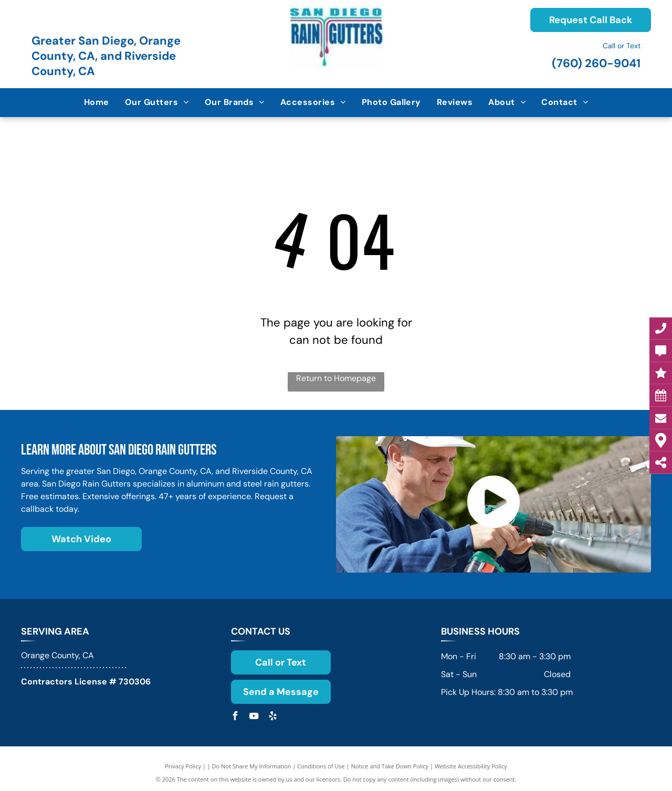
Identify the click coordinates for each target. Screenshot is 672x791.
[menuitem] (97, 102)
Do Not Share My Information (252, 766)
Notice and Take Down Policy (390, 766)
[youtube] (254, 717)
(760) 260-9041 (596, 63)
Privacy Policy (183, 766)
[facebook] (235, 717)
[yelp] (273, 717)
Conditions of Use (321, 766)
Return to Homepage (336, 378)
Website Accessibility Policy (471, 766)
